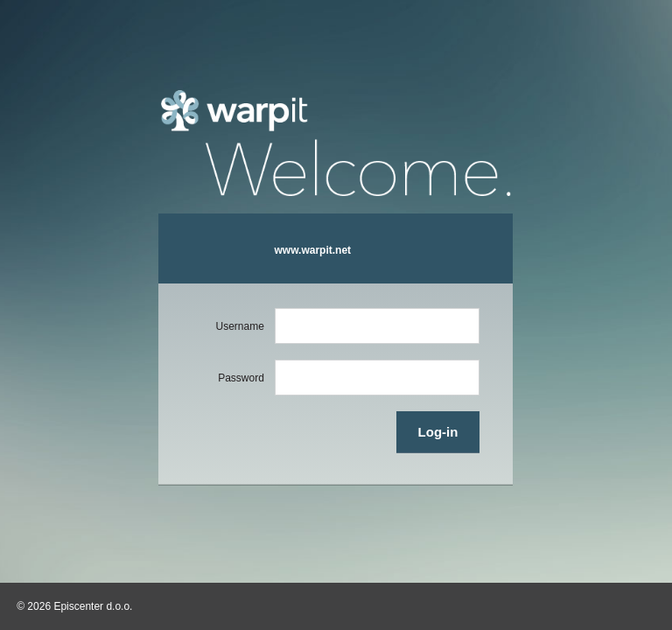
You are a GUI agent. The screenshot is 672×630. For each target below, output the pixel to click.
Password (241, 378)
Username (240, 326)
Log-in (438, 432)
